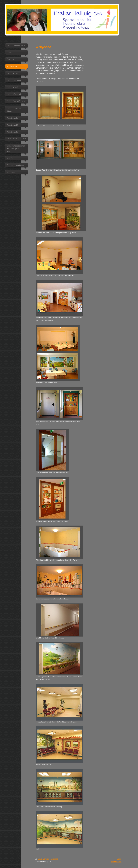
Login (119, 859)
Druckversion (42, 859)
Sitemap (54, 859)
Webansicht (116, 862)
